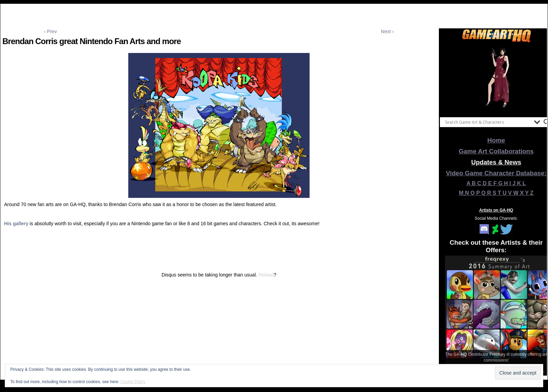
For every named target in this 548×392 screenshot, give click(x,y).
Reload (266, 275)
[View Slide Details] (496, 78)
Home (496, 140)
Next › (387, 31)
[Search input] (488, 122)
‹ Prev (50, 31)
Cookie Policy (133, 382)
